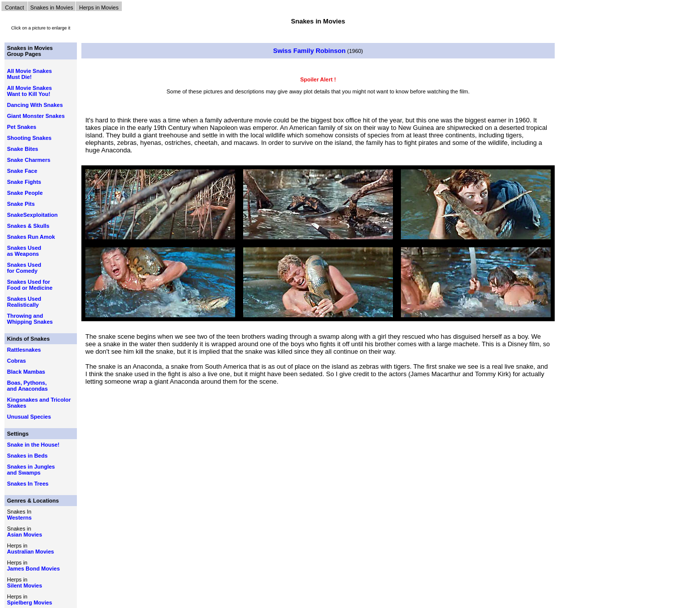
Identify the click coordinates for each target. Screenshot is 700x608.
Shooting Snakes (29, 138)
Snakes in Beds (27, 456)
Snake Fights (24, 182)
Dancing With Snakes (35, 105)
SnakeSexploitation (32, 215)
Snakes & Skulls (28, 226)
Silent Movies (24, 586)
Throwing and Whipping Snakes (30, 319)
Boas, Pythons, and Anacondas (27, 386)
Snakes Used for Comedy (24, 268)
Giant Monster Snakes (36, 116)
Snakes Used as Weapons (24, 251)
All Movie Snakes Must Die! (29, 74)
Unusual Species (29, 417)
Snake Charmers (29, 160)
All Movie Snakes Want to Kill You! (29, 91)
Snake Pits (21, 204)
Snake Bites (22, 149)
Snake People (25, 193)
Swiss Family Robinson (309, 51)
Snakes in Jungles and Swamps (31, 470)
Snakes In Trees (28, 484)
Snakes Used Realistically (24, 302)
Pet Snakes (22, 127)
